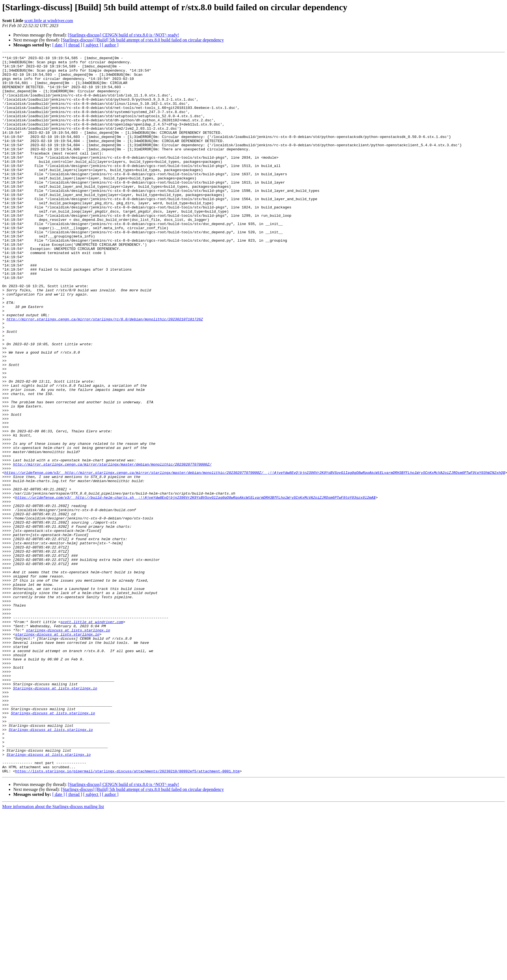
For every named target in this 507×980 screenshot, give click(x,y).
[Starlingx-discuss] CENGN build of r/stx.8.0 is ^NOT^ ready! (123, 35)
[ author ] (110, 45)
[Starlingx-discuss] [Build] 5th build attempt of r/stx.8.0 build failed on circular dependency (142, 40)
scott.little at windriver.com (49, 21)
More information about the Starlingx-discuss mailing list (53, 950)
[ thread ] (74, 45)
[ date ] (58, 45)
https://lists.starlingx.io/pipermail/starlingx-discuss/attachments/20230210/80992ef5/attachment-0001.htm (127, 914)
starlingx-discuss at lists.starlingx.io (68, 745)
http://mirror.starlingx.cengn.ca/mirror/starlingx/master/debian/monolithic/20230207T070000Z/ (112, 546)
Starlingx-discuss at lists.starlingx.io (55, 815)
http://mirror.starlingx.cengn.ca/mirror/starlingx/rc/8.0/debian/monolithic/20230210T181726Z (105, 372)
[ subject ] (92, 45)
